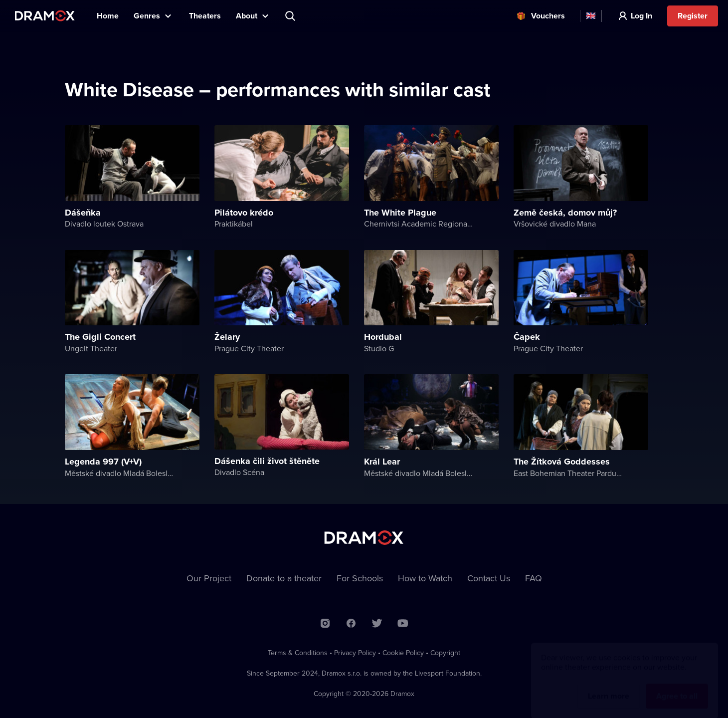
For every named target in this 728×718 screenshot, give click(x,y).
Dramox (45, 16)
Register (693, 16)
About (247, 16)
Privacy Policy (355, 653)
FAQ (534, 578)
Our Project (209, 578)
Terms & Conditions (298, 653)
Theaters (205, 16)
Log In (641, 16)
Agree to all (677, 686)
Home (108, 16)
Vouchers (548, 16)
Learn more (609, 686)
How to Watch (425, 578)
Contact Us (489, 578)
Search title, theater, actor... (291, 16)
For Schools (360, 578)
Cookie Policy (403, 653)
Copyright (445, 653)
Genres (147, 16)
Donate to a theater (284, 578)
